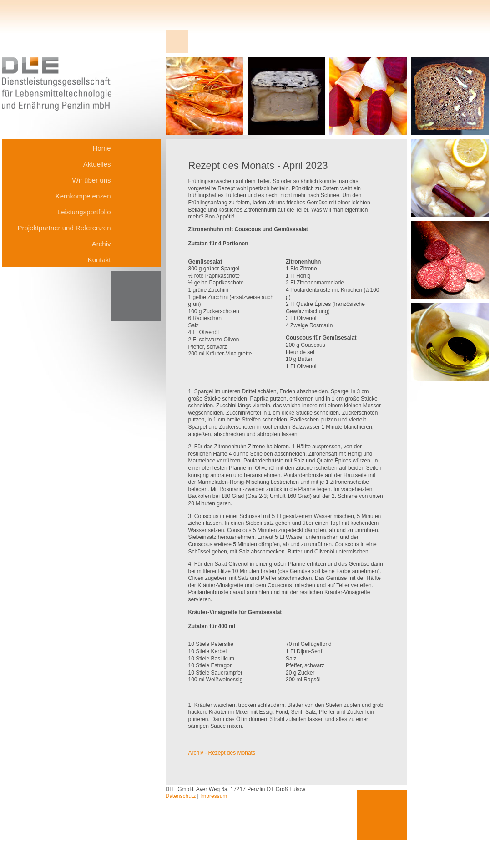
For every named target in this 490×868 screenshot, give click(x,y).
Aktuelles (97, 164)
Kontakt (99, 260)
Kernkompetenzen (83, 196)
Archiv (101, 244)
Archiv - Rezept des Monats (222, 753)
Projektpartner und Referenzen (64, 228)
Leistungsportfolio (84, 212)
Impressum (214, 796)
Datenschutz (181, 796)
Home (101, 148)
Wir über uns (91, 180)
